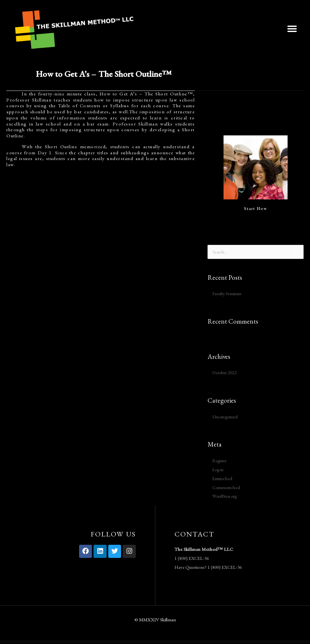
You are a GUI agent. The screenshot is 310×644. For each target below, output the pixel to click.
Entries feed (223, 479)
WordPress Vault (99, 643)
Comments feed (227, 488)
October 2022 (225, 373)
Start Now (256, 209)
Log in (219, 470)
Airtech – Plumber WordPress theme (108, 643)
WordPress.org (227, 497)
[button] (292, 29)
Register (220, 461)
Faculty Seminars (228, 294)
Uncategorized (226, 417)
